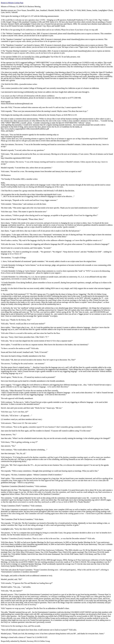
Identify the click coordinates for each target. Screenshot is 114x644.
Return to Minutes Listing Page (12, 3)
